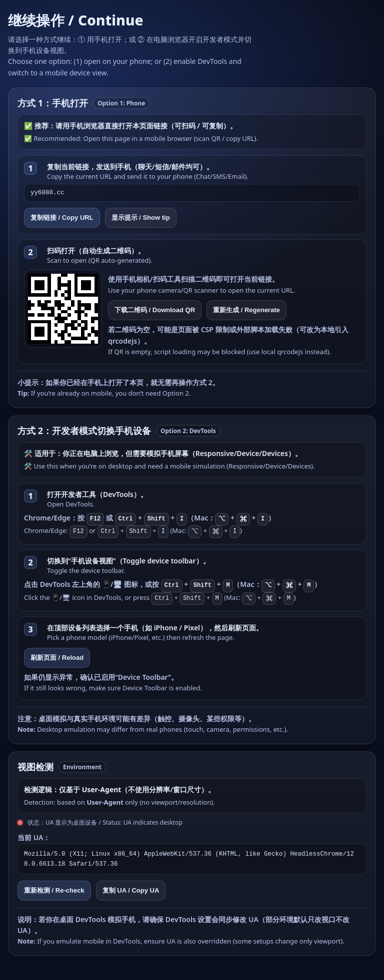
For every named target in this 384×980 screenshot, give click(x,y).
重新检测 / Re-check (54, 890)
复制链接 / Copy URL (62, 218)
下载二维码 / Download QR (155, 310)
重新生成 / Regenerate (246, 310)
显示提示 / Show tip (141, 218)
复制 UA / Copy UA (131, 890)
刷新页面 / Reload (57, 658)
